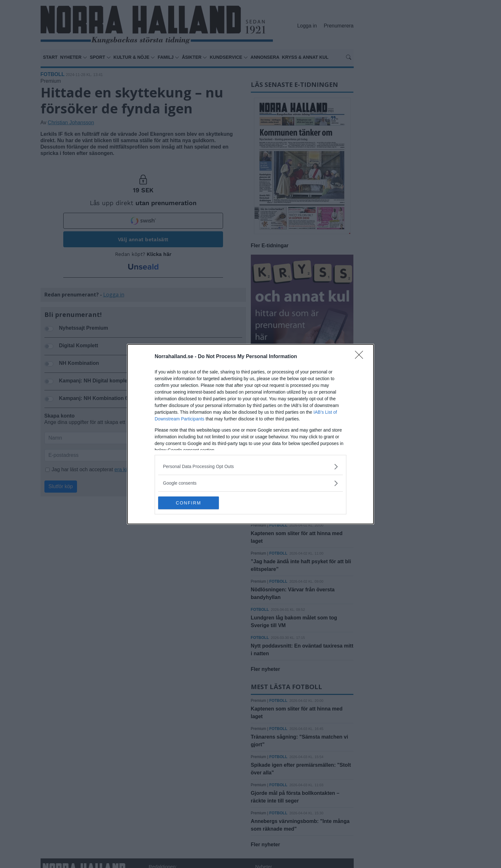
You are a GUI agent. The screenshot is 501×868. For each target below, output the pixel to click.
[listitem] (250, 467)
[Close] (361, 357)
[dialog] (250, 434)
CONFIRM (188, 503)
